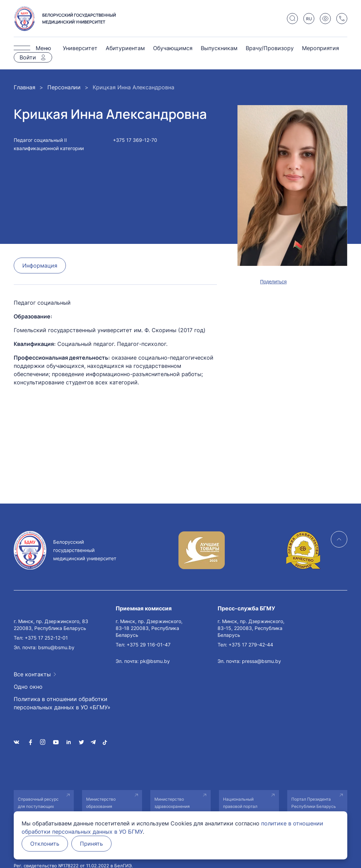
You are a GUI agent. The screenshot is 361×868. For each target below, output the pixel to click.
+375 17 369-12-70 (135, 140)
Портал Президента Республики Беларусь (314, 803)
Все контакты (32, 674)
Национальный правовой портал (240, 803)
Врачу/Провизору (270, 48)
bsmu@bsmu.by (56, 647)
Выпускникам (219, 48)
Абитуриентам (125, 48)
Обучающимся (173, 48)
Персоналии (64, 87)
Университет (80, 48)
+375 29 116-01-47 (149, 645)
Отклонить (45, 844)
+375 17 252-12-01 (46, 638)
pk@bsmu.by (155, 661)
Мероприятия (321, 48)
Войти (28, 57)
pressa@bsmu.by (261, 661)
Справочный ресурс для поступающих (38, 803)
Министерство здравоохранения (172, 803)
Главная (25, 87)
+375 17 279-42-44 (251, 645)
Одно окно (28, 687)
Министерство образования (101, 803)
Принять (91, 844)
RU (309, 19)
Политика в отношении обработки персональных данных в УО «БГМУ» (62, 703)
